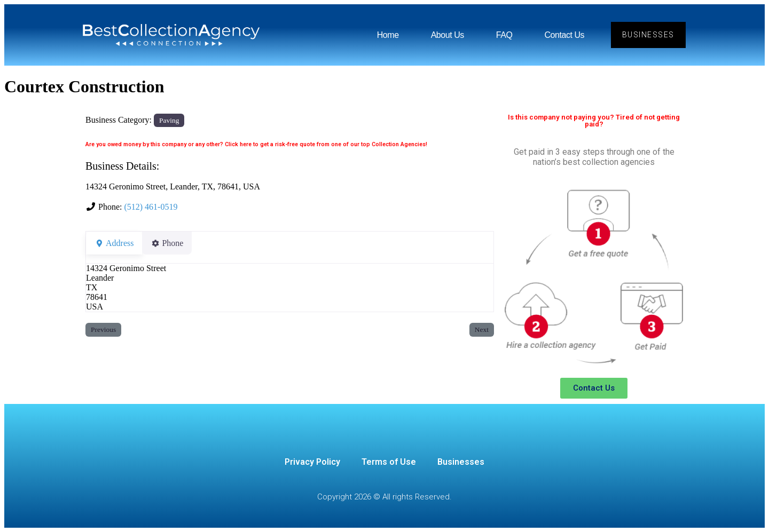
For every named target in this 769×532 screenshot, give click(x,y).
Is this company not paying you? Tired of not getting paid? (594, 121)
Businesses (461, 462)
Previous (103, 329)
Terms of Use (389, 462)
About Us (447, 35)
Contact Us (564, 35)
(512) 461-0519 (151, 207)
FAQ (504, 35)
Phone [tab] (173, 243)
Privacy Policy (312, 462)
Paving (169, 120)
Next (482, 329)
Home (387, 35)
